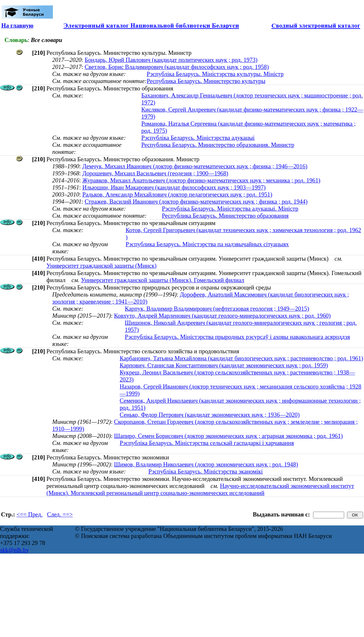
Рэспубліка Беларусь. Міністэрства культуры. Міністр (215, 74)
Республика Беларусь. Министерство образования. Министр (218, 145)
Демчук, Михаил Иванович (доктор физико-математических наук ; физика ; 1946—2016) (195, 166)
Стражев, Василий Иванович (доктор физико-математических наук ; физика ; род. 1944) (196, 201)
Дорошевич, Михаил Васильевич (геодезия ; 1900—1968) (155, 173)
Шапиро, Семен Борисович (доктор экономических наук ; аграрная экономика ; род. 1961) (228, 436)
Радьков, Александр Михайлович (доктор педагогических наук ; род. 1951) (177, 194)
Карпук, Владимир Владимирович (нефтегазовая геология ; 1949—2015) (217, 309)
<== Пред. (30, 514)
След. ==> (60, 514)
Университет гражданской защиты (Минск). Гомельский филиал (162, 280)
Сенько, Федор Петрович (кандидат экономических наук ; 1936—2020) (210, 415)
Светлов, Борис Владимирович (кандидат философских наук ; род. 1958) (177, 67)
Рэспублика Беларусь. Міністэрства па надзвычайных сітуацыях (207, 244)
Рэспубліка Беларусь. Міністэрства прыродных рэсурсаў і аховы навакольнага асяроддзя (237, 337)
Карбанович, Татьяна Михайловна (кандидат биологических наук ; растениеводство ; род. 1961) (242, 358)
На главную (17, 25)
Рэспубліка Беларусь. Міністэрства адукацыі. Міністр (230, 209)
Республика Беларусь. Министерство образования (225, 216)
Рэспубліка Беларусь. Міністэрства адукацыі (198, 138)
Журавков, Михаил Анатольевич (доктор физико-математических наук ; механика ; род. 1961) (201, 180)
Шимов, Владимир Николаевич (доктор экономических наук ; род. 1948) (206, 464)
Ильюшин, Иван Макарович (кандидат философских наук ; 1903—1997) (174, 187)
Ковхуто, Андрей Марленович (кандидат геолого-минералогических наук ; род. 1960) (222, 316)
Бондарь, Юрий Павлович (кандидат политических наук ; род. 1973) (171, 60)
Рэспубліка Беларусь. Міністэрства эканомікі (206, 471)
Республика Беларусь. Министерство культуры (206, 81)
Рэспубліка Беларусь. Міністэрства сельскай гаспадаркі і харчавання (207, 443)
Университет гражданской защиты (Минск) (101, 266)
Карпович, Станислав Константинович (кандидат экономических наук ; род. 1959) (224, 365)
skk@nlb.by (14, 550)
